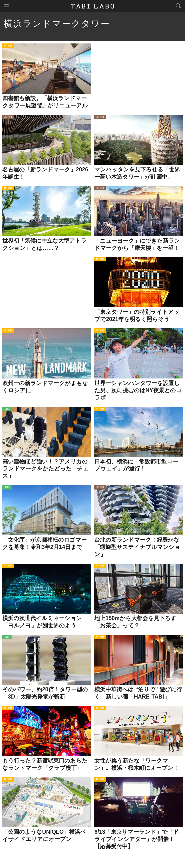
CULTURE (8, 118)
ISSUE (7, 410)
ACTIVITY (8, 47)
